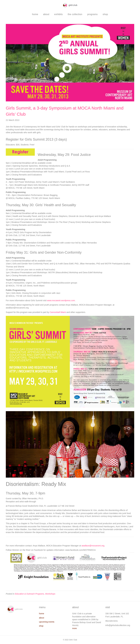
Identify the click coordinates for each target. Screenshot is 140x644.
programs (92, 14)
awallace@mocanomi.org (93, 546)
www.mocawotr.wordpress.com (61, 300)
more (74, 628)
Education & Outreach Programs (29, 594)
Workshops (50, 594)
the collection (75, 14)
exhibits (59, 14)
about (46, 14)
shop (105, 14)
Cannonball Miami (58, 312)
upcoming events (47, 622)
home (35, 14)
